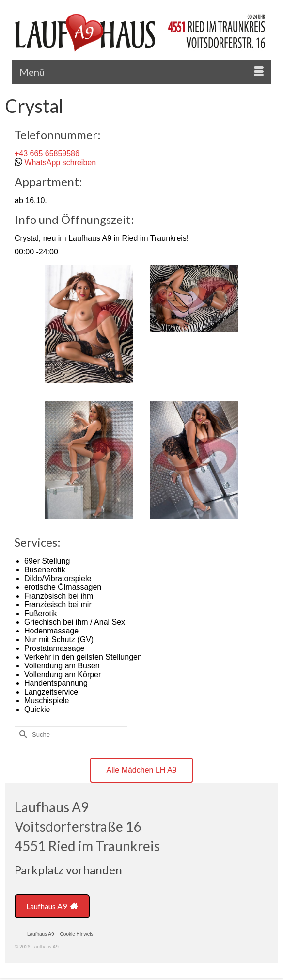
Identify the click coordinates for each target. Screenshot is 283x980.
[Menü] (141, 72)
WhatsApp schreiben (60, 163)
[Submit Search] (22, 735)
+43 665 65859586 (47, 153)
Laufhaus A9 (52, 906)
